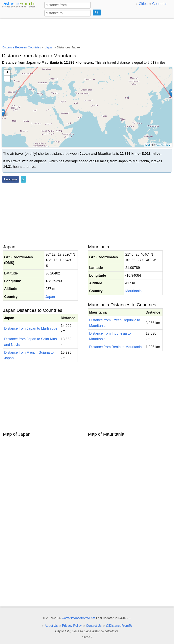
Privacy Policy (72, 626)
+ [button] (7, 73)
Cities (143, 4)
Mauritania (134, 291)
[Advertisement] (87, 31)
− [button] (7, 79)
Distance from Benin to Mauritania (116, 347)
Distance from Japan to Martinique (31, 328)
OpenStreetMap (163, 145)
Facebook (11, 179)
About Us (51, 626)
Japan (50, 297)
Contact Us (94, 626)
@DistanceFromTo (119, 626)
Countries (160, 4)
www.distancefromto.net (79, 618)
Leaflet (148, 145)
